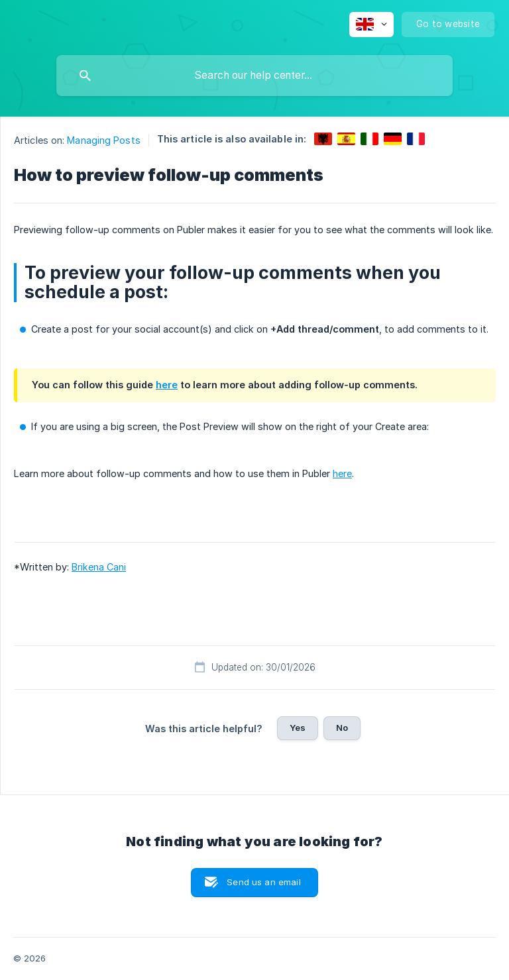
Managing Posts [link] (103, 140)
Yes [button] (298, 728)
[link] (323, 139)
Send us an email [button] (263, 882)
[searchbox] (254, 76)
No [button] (342, 728)
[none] (371, 25)
